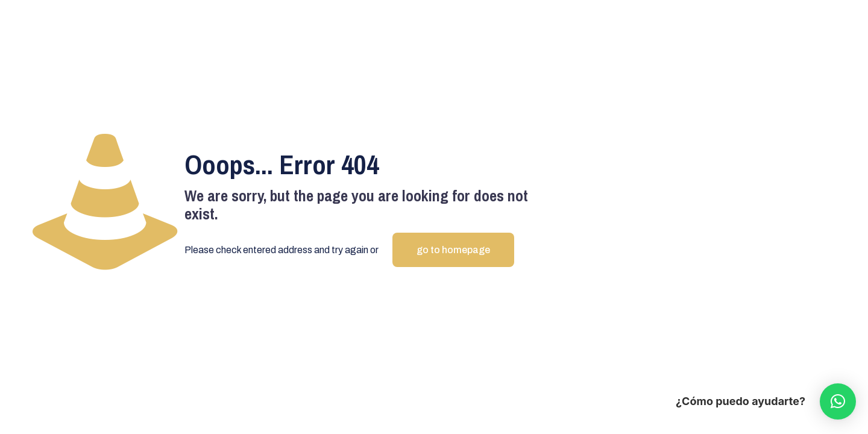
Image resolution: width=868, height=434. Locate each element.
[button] (838, 401)
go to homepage (453, 250)
